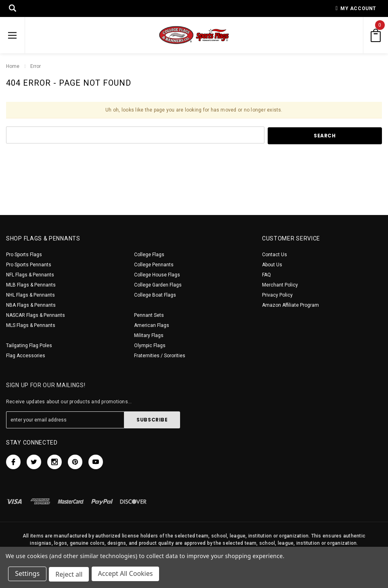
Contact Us (275, 255)
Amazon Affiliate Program (290, 305)
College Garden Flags (158, 285)
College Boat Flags (155, 295)
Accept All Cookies (128, 575)
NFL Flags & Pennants (30, 275)
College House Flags (157, 275)
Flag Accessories (26, 356)
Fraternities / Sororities (160, 356)
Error (36, 66)
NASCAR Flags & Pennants (36, 315)
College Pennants (154, 265)
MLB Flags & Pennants (31, 285)
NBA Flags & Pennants (31, 305)
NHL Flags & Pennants (30, 295)
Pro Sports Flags (24, 255)
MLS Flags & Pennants (31, 325)
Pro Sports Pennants (29, 265)
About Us (272, 265)
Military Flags (149, 335)
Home (13, 66)
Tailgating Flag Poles (29, 346)
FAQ (266, 275)
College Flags (149, 255)
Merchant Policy (280, 285)
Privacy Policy (277, 295)
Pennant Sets (149, 315)
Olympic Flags (150, 346)
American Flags (152, 325)
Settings (28, 575)
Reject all (70, 575)
